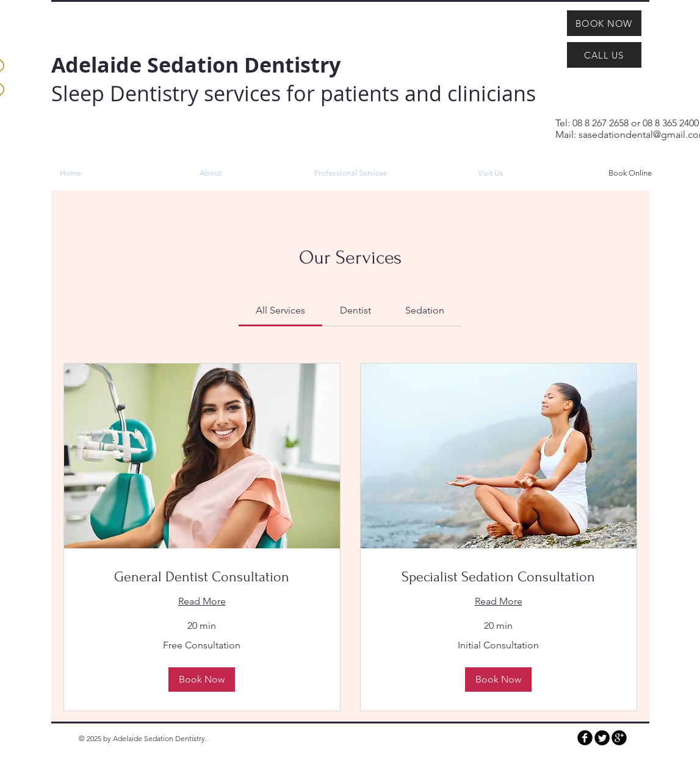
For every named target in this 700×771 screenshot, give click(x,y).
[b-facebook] (585, 738)
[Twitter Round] (602, 738)
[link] (280, 310)
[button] (202, 680)
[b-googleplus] (619, 738)
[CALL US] (604, 55)
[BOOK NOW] (604, 23)
